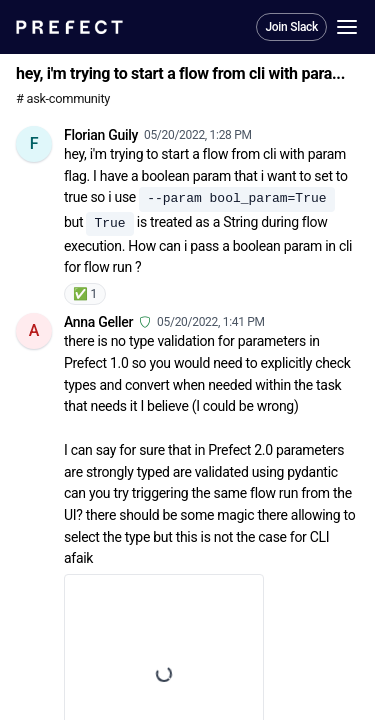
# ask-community (63, 98)
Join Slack (291, 27)
